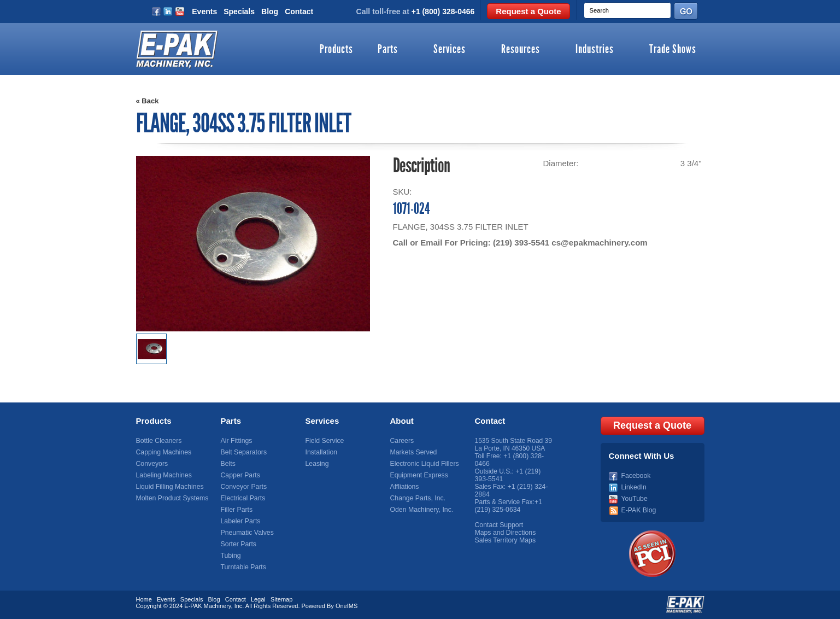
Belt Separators (243, 452)
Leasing (317, 464)
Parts (388, 50)
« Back (148, 101)
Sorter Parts (238, 544)
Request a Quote (528, 11)
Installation (321, 452)
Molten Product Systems (172, 498)
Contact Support (499, 525)
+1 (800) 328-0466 (443, 11)
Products (336, 50)
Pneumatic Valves (247, 533)
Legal (258, 599)
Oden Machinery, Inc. (421, 510)
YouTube (634, 498)
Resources (521, 50)
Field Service (324, 441)
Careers (402, 441)
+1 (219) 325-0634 (509, 506)
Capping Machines (163, 452)
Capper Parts (240, 475)
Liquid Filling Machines (169, 487)
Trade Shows (673, 50)
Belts (228, 464)
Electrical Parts (243, 498)
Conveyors (152, 464)
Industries (595, 50)
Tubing (231, 556)
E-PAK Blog (638, 510)
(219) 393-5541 (521, 243)
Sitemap (281, 599)
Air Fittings (236, 441)
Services (450, 50)
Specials (239, 11)
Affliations (404, 487)
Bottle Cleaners (158, 441)
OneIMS (346, 605)
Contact (299, 11)
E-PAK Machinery (207, 605)
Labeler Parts (240, 521)
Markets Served (413, 452)
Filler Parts (236, 510)
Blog (270, 11)
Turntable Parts (243, 567)
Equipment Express (419, 475)
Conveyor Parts (243, 487)
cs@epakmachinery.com (599, 243)
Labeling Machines (163, 475)
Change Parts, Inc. (417, 498)
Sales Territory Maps (505, 540)
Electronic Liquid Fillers (424, 464)
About (402, 421)
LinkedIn (634, 487)
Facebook (636, 475)
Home (144, 599)
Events (204, 11)
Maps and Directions (505, 533)
